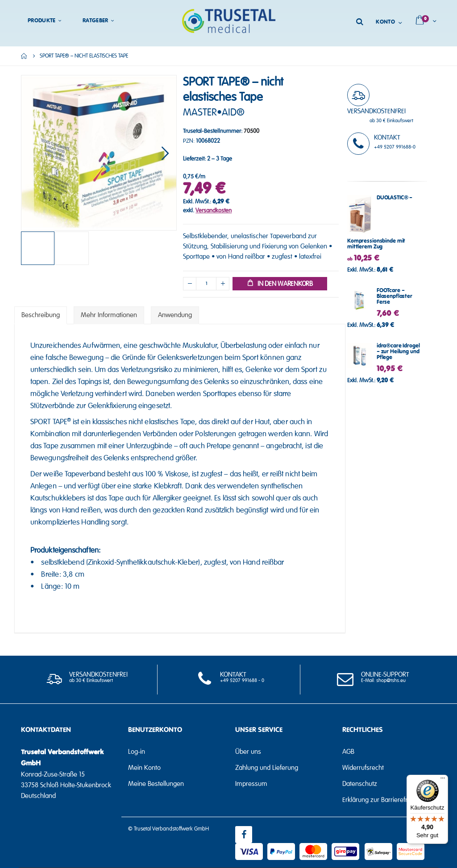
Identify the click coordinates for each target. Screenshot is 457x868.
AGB (348, 752)
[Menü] (443, 780)
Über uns (248, 752)
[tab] (41, 315)
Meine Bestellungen (156, 784)
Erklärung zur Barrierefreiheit (382, 800)
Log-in (137, 752)
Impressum (251, 784)
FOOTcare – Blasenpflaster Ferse (395, 296)
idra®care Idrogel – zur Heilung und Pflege (398, 352)
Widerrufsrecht (363, 768)
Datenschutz (360, 784)
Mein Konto (144, 768)
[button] (165, 153)
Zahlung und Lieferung (267, 768)
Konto (385, 22)
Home (24, 56)
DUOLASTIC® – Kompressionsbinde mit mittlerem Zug (380, 222)
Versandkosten (214, 211)
